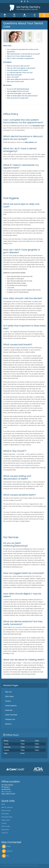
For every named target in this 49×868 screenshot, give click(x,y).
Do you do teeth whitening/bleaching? (18, 89)
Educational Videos (7, 817)
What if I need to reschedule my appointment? (21, 58)
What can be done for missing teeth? (18, 98)
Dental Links (9, 710)
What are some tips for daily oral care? (18, 66)
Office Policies (10, 696)
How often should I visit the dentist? (18, 70)
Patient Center (6, 820)
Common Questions (11, 706)
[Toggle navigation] (44, 15)
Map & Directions (6, 792)
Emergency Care (10, 719)
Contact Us (5, 833)
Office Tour (8, 692)
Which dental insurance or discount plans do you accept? (24, 54)
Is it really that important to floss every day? (20, 73)
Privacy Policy (34, 865)
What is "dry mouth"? (13, 77)
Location (4, 823)
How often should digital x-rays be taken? (19, 93)
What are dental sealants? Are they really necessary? (22, 96)
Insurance (8, 701)
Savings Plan (5, 830)
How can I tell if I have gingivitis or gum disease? (21, 68)
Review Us (8, 724)
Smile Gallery (5, 814)
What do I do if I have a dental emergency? (20, 56)
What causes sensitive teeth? (16, 82)
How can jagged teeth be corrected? (18, 91)
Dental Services (6, 811)
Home (3, 804)
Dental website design (8, 865)
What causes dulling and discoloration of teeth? (21, 79)
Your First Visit (6, 826)
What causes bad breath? (14, 75)
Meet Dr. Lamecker (7, 807)
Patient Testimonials (11, 715)
